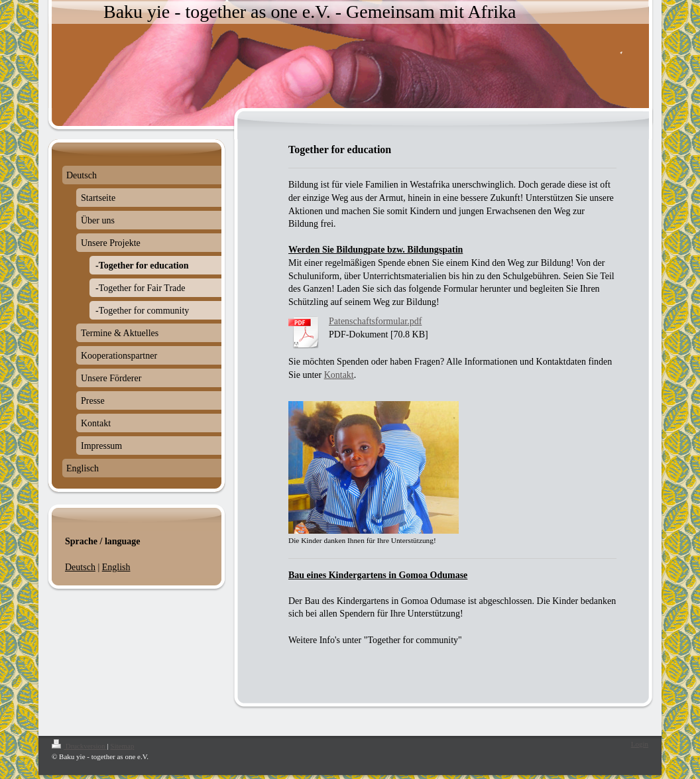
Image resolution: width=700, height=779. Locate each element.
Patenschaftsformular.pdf (375, 321)
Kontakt (339, 375)
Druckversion (79, 746)
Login (640, 744)
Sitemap (122, 746)
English (116, 567)
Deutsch (80, 567)
